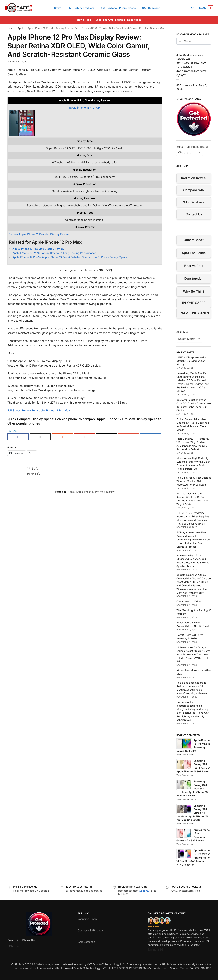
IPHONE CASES (194, 303)
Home (11, 28)
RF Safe (32, 469)
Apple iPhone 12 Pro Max (85, 108)
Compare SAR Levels (91, 930)
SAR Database (194, 202)
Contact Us (194, 214)
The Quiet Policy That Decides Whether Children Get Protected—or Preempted (194, 481)
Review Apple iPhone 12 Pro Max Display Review (39, 234)
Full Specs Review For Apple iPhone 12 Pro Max (39, 410)
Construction (194, 279)
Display (110, 492)
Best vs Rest (194, 266)
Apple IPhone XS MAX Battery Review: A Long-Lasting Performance (54, 253)
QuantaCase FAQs (189, 99)
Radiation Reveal (194, 178)
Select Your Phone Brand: (192, 147)
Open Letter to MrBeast (190, 601)
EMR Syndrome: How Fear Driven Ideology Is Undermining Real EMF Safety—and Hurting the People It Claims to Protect (193, 539)
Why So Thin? (194, 291)
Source (12, 431)
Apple (21, 28)
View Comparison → (186, 754)
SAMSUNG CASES (195, 313)
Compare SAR (194, 190)
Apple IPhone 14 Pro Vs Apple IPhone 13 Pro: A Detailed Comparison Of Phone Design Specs (70, 257)
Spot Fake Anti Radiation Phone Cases (118, 20)
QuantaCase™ (194, 240)
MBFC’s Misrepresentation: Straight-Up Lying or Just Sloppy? (192, 361)
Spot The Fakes (194, 253)
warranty (144, 891)
